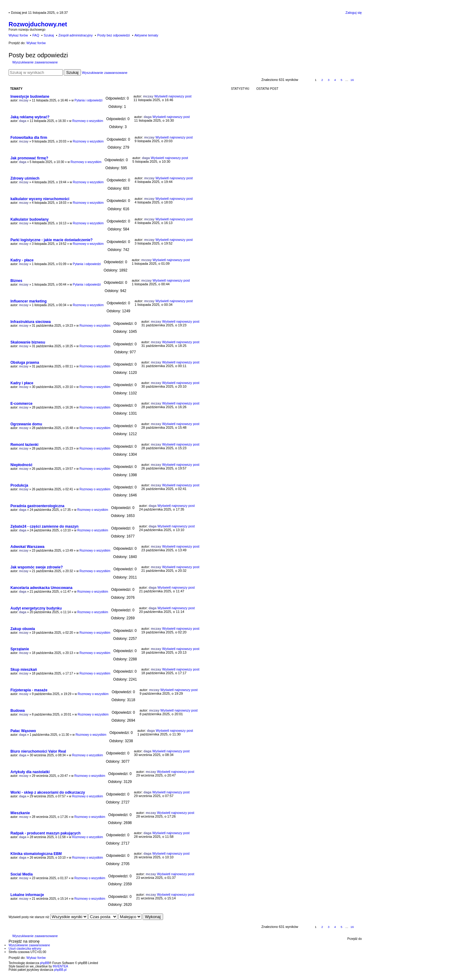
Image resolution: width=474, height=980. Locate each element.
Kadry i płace (22, 383)
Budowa (18, 711)
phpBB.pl (60, 970)
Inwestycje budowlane (30, 97)
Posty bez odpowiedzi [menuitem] (113, 35)
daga (23, 121)
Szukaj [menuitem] (49, 35)
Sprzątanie (20, 649)
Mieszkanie (20, 813)
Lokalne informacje (27, 895)
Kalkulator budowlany (30, 219)
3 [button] (329, 80)
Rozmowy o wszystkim (88, 121)
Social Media (22, 874)
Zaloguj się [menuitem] (354, 13)
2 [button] (322, 80)
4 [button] (335, 80)
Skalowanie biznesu (28, 342)
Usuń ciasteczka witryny (25, 949)
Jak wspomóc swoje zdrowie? (37, 567)
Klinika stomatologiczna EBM (36, 854)
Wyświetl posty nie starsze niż (48, 917)
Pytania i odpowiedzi (88, 100)
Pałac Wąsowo (23, 731)
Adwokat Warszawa (27, 547)
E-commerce (21, 404)
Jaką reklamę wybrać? (30, 117)
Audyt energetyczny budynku (36, 608)
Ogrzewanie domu (26, 424)
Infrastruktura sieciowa (31, 322)
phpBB (44, 963)
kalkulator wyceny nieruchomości (40, 199)
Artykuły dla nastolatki (30, 772)
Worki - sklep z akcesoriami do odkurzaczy (48, 792)
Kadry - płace (22, 260)
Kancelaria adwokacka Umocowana (41, 588)
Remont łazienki (24, 445)
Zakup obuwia (23, 629)
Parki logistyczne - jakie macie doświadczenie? (52, 240)
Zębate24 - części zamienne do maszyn (44, 526)
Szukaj (72, 72)
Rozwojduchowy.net (38, 24)
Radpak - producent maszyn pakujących (46, 833)
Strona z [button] (306, 80)
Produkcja (19, 485)
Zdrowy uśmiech (25, 178)
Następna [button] (359, 80)
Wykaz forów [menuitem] (18, 35)
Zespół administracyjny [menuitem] (75, 35)
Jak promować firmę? (29, 158)
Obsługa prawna (25, 363)
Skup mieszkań (24, 670)
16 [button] (352, 80)
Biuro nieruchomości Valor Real (38, 751)
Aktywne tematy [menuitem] (146, 35)
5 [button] (342, 80)
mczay (24, 100)
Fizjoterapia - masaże (29, 690)
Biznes (16, 281)
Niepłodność (21, 465)
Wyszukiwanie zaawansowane (35, 62)
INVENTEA (60, 966)
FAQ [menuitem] (36, 35)
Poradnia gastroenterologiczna (37, 506)
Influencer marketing (29, 301)
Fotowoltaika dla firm (29, 138)
